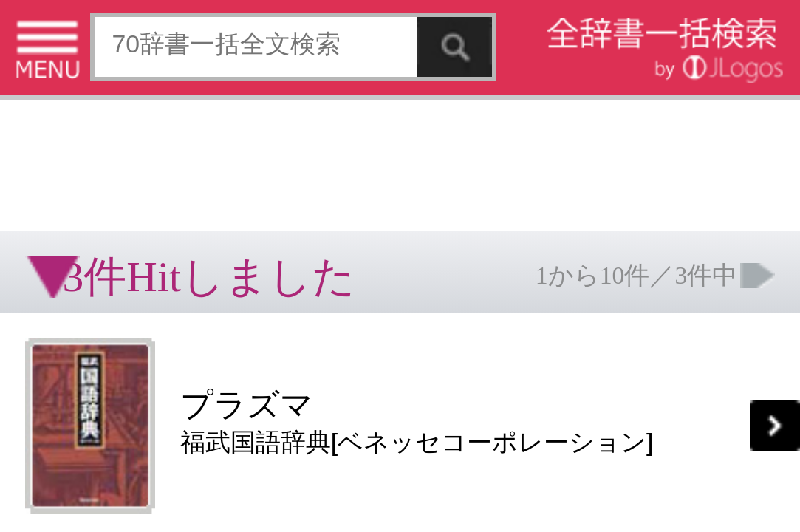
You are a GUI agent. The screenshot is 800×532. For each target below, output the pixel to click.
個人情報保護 (127, 365)
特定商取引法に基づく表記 (52, 365)
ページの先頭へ (182, 412)
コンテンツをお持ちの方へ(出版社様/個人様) (85, 375)
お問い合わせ (180, 365)
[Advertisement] (118, 48)
